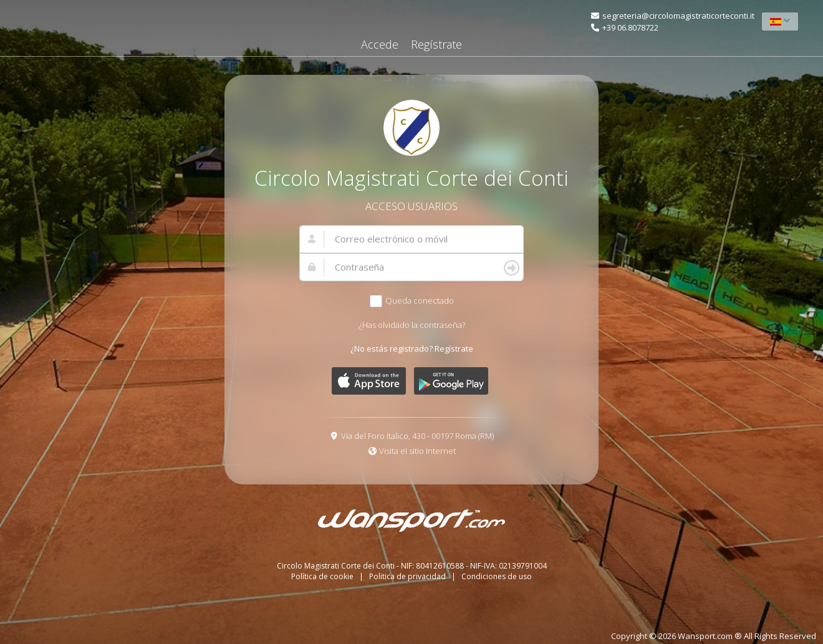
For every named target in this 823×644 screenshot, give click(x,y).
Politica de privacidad (408, 576)
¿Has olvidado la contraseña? (412, 325)
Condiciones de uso (497, 576)
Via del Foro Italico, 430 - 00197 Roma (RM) (417, 436)
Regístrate (436, 44)
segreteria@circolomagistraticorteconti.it (678, 16)
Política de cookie (323, 576)
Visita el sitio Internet (417, 451)
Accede (380, 44)
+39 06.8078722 (630, 27)
